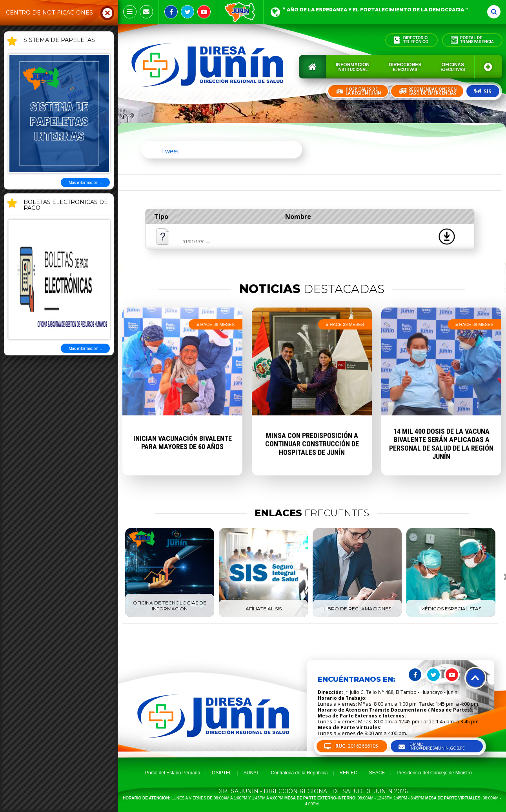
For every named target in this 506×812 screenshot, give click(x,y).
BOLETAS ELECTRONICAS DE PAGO (66, 205)
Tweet (170, 151)
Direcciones (405, 67)
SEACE (377, 773)
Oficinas (453, 67)
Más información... (85, 182)
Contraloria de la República (299, 773)
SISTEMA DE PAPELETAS (59, 40)
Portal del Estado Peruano (173, 773)
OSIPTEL (222, 773)
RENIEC (348, 773)
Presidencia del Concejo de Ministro (434, 773)
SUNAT (251, 773)
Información (353, 67)
